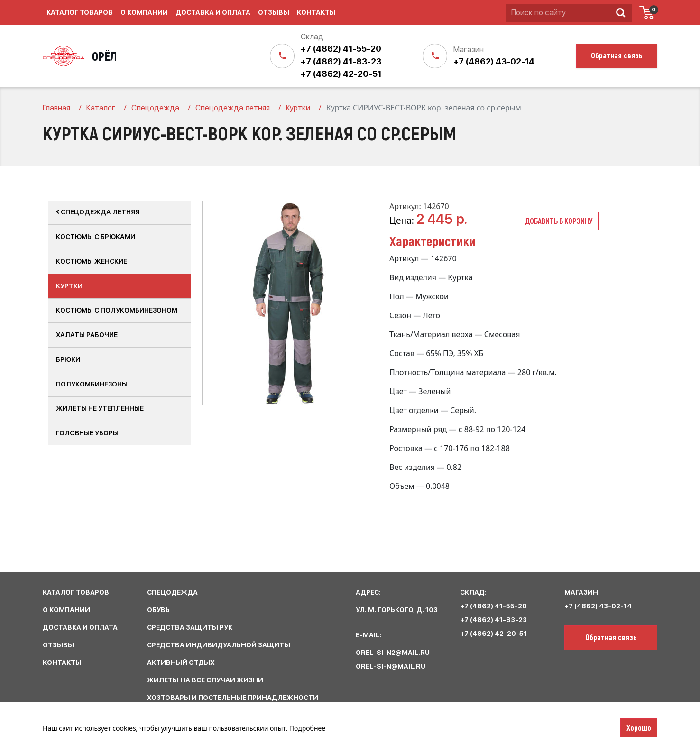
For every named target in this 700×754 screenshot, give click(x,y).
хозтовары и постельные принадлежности (233, 698)
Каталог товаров (80, 12)
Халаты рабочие (87, 335)
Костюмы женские (92, 261)
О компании (144, 12)
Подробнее (307, 728)
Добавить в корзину (559, 221)
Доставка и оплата (213, 12)
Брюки (68, 359)
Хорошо (639, 727)
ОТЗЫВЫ (58, 645)
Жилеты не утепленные (100, 408)
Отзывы (274, 12)
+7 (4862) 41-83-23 (341, 61)
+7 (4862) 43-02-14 (494, 61)
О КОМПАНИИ (66, 610)
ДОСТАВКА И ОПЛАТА (80, 627)
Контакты (316, 12)
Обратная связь (611, 637)
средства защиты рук (190, 627)
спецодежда (172, 592)
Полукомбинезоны (92, 384)
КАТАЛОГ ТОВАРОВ (76, 592)
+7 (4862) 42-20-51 (341, 74)
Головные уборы (87, 433)
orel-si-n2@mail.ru (393, 653)
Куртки (69, 286)
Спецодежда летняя (98, 212)
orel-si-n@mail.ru (391, 666)
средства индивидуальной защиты (219, 645)
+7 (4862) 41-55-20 (341, 49)
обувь (158, 610)
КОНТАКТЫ (62, 662)
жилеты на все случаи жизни (205, 680)
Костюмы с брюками (96, 237)
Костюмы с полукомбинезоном (117, 310)
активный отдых (181, 662)
